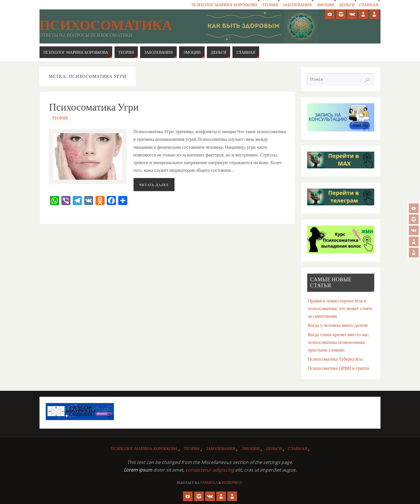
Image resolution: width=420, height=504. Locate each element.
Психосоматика (106, 25)
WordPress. (232, 483)
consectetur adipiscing (210, 470)
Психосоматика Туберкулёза (335, 359)
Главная (369, 5)
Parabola (209, 483)
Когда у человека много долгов (338, 325)
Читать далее (154, 185)
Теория (269, 5)
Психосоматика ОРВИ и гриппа (339, 368)
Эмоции (325, 5)
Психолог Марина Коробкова (224, 5)
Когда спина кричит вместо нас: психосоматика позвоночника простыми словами (339, 342)
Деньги (347, 5)
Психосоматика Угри (94, 107)
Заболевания (297, 5)
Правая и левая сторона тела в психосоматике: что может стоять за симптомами (340, 308)
